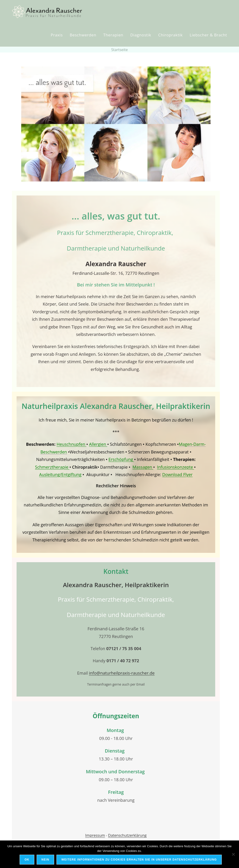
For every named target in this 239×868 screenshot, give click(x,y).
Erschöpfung (121, 459)
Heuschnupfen (71, 444)
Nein (45, 860)
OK (27, 860)
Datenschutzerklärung (127, 835)
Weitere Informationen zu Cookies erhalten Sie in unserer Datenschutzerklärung (139, 860)
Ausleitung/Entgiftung (60, 474)
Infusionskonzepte (176, 467)
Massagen (143, 467)
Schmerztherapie (52, 467)
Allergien (98, 444)
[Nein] (233, 854)
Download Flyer (177, 474)
